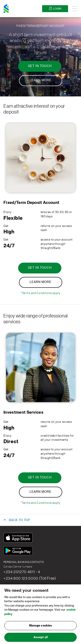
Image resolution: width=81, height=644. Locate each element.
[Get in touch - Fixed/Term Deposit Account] (40, 66)
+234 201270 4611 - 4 (22, 572)
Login (55, 9)
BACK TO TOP (19, 520)
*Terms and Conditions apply (40, 293)
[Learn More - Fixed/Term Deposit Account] (41, 81)
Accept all (40, 639)
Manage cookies (41, 628)
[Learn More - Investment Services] (41, 492)
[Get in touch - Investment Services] (40, 478)
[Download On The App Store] (19, 538)
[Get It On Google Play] (19, 551)
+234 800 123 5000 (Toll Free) (30, 578)
